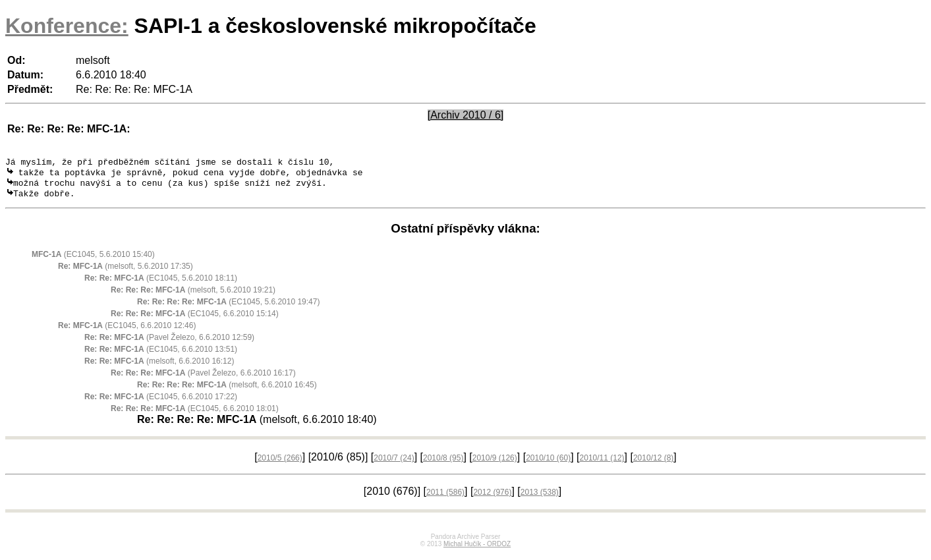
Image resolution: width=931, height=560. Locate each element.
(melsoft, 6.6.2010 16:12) (159, 367)
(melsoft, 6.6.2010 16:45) (227, 391)
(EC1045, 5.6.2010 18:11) (161, 284)
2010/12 (653, 464)
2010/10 (548, 464)
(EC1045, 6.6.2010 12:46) (127, 331)
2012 (492, 498)
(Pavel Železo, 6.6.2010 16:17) (203, 379)
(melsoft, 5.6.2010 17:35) (126, 272)
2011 (445, 498)
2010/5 (280, 464)
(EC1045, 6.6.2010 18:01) (195, 414)
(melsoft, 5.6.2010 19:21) (193, 296)
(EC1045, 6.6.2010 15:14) (195, 320)
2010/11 (602, 464)
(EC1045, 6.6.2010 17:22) (161, 403)
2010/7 (394, 464)
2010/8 (443, 464)
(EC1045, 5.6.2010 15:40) (93, 260)
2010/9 (495, 464)
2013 (540, 498)
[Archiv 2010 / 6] (466, 115)
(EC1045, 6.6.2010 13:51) (161, 355)
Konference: (67, 26)
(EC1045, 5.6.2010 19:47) (228, 308)
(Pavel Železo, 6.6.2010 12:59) (169, 343)
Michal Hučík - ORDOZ (477, 550)
